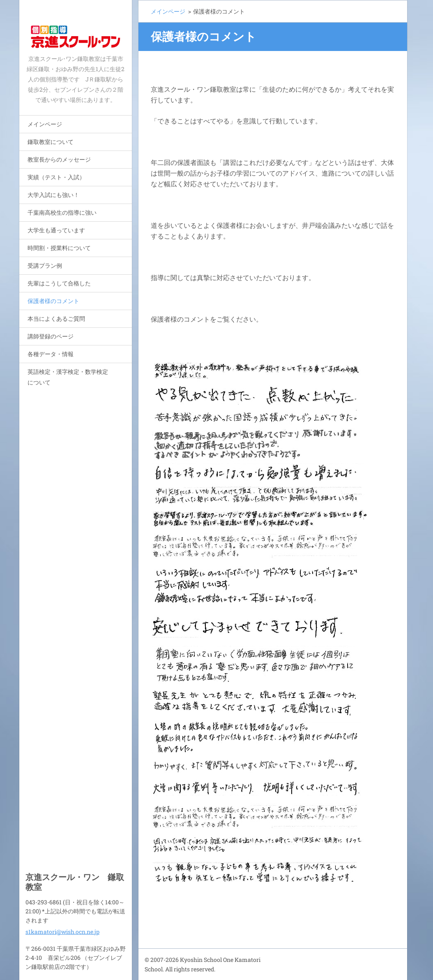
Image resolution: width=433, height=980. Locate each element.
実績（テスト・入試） (56, 177)
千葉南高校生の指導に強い (62, 212)
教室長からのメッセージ (59, 159)
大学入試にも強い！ (53, 195)
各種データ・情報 (51, 354)
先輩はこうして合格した (59, 283)
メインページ (45, 124)
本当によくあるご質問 (56, 319)
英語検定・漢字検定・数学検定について (68, 377)
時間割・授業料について (59, 248)
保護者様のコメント (53, 301)
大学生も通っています (56, 230)
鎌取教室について (51, 142)
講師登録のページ (51, 336)
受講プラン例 (45, 265)
